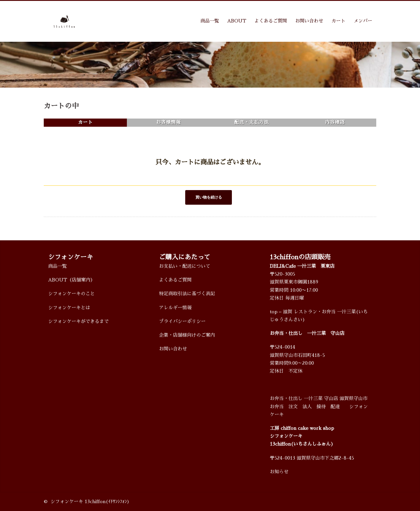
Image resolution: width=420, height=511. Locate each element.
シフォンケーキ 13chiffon (78, 501)
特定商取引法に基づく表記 (187, 294)
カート (338, 21)
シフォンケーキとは (69, 307)
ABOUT (237, 21)
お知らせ (279, 472)
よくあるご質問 (271, 21)
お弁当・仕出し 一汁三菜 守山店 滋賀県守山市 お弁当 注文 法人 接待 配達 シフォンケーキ (319, 406)
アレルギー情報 (175, 307)
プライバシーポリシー (182, 321)
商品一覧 (210, 21)
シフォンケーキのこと (71, 294)
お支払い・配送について (185, 266)
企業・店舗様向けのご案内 (187, 335)
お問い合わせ (309, 21)
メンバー (363, 21)
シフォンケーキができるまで (78, 321)
